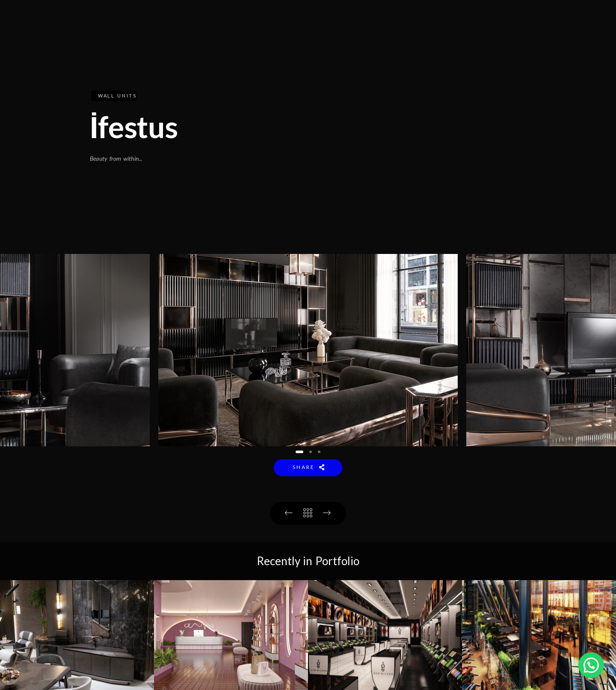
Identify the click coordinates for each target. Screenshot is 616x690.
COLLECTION (384, 35)
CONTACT (496, 35)
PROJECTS (444, 35)
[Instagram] (582, 18)
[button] (299, 452)
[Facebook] (545, 18)
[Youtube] (563, 18)
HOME (259, 35)
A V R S (543, 35)
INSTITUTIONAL (315, 35)
